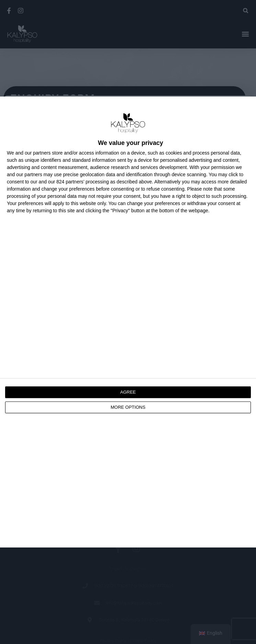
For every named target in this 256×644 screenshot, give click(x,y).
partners (42, 153)
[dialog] (128, 322)
